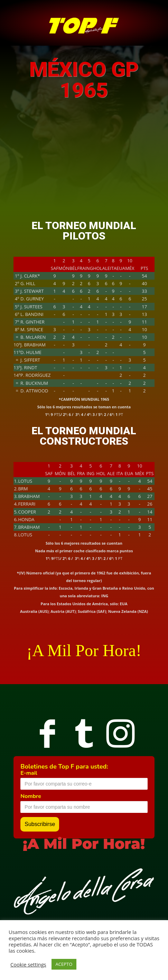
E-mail (29, 773)
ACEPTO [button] (64, 964)
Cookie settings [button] (28, 964)
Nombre (31, 796)
